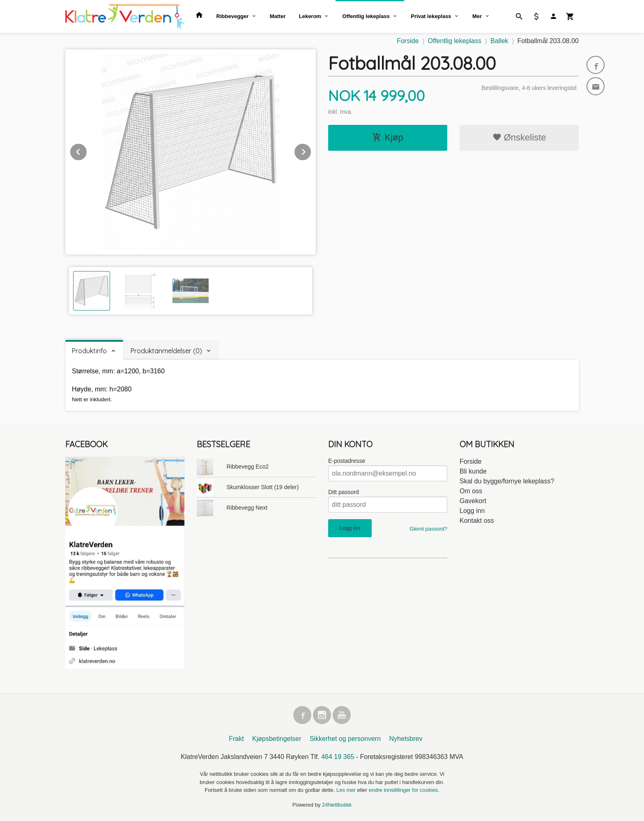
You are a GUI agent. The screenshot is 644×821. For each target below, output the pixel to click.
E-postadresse (347, 461)
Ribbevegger (233, 16)
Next (311, 151)
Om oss (471, 491)
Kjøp (388, 137)
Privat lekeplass (431, 16)
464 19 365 (338, 757)
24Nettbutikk (337, 805)
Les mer (347, 790)
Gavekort (473, 501)
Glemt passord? (428, 529)
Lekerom (310, 16)
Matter (278, 16)
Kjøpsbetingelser (277, 739)
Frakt (236, 739)
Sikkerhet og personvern (345, 739)
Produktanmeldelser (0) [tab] (166, 351)
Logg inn (472, 511)
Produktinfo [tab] (89, 351)
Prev (87, 151)
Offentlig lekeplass (366, 16)
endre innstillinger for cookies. (404, 790)
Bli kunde (473, 471)
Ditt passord (344, 492)
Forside (408, 41)
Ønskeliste (519, 137)
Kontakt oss (477, 521)
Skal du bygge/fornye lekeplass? (507, 481)
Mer (477, 16)
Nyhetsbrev (406, 739)
